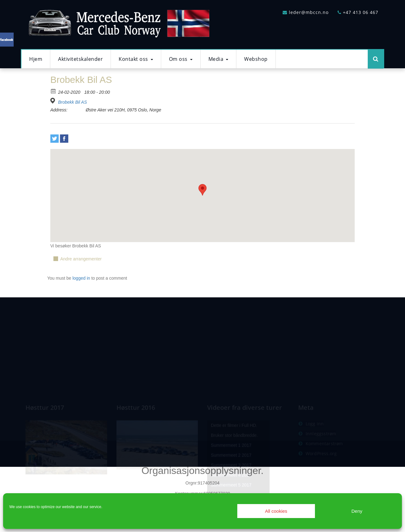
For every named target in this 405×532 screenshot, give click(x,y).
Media (218, 59)
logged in (81, 278)
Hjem (36, 59)
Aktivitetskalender (80, 59)
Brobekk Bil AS (73, 102)
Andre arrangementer (81, 259)
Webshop (256, 59)
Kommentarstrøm (324, 464)
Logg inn (315, 444)
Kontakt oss (136, 59)
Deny (357, 511)
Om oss (181, 59)
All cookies (276, 511)
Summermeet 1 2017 (231, 465)
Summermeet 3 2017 (231, 485)
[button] (202, 190)
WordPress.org (321, 473)
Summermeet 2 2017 (231, 475)
